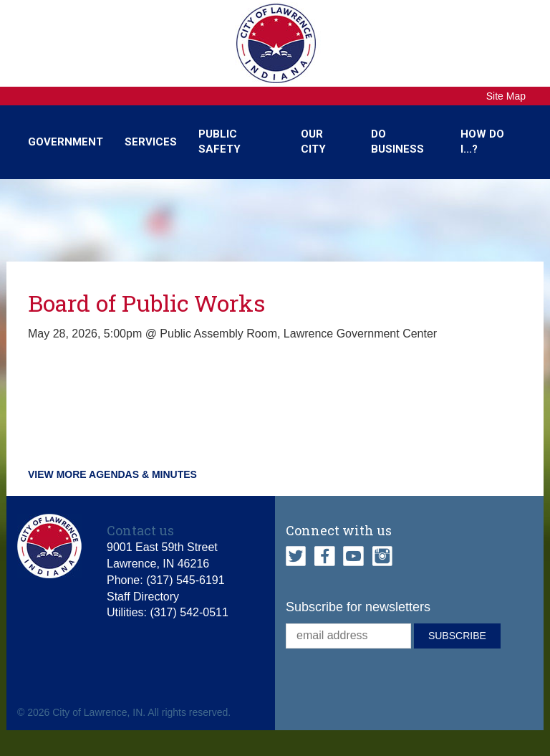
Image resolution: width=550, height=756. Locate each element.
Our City (313, 142)
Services (151, 142)
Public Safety (219, 142)
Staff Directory (143, 597)
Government (66, 142)
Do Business (397, 142)
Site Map (506, 96)
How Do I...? (482, 142)
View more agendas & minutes (112, 474)
